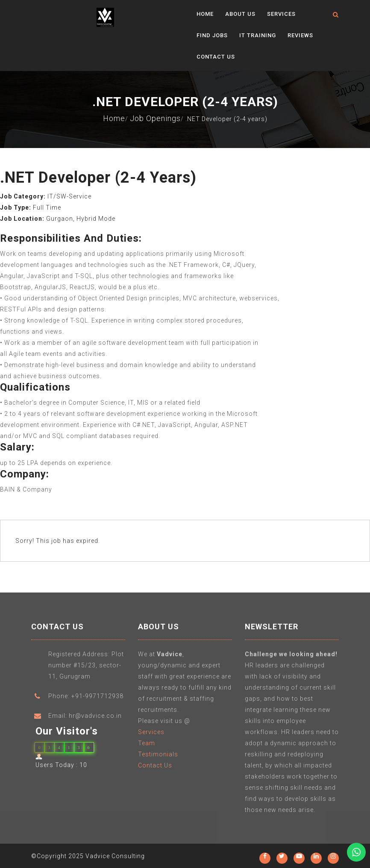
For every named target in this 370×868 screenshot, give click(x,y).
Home (205, 14)
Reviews (300, 35)
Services (281, 14)
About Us (240, 14)
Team (147, 746)
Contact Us (216, 57)
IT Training (258, 35)
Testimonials (158, 757)
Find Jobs (212, 35)
